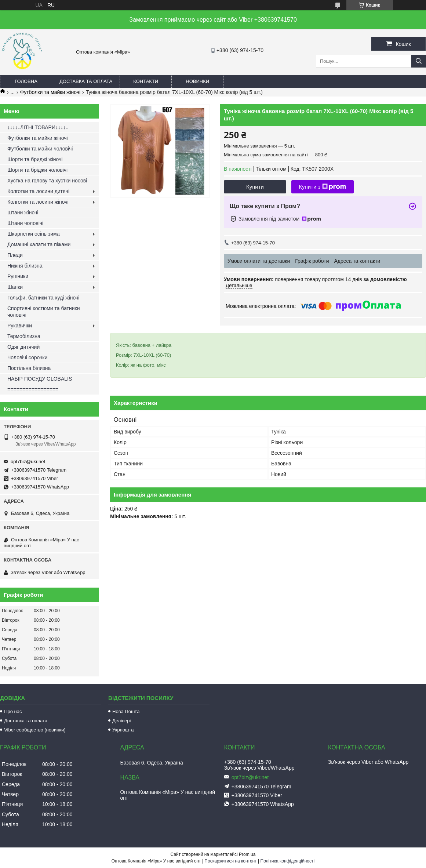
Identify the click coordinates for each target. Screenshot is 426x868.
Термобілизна (24, 336)
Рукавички (20, 326)
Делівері (121, 721)
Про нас (13, 711)
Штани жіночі (23, 213)
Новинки (197, 81)
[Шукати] (419, 61)
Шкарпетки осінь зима (33, 234)
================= (33, 389)
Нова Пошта (126, 711)
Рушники (18, 276)
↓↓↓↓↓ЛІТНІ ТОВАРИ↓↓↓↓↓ (38, 127)
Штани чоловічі (25, 223)
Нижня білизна (25, 266)
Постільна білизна (29, 368)
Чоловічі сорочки (27, 357)
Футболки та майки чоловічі (40, 149)
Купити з (322, 187)
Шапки (15, 287)
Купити (255, 187)
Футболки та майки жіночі (50, 92)
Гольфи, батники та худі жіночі (43, 298)
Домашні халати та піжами (39, 244)
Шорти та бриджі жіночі (35, 159)
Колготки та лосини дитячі (38, 191)
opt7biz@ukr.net (28, 462)
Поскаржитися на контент (230, 861)
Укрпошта (123, 730)
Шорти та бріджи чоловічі (37, 170)
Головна (26, 81)
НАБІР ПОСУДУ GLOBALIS (40, 379)
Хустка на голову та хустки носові (47, 181)
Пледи (15, 255)
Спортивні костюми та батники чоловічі (44, 312)
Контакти (146, 81)
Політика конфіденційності (288, 861)
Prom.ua (247, 854)
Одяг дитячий (23, 347)
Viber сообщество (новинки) (35, 730)
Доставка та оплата (86, 81)
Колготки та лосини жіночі (38, 202)
